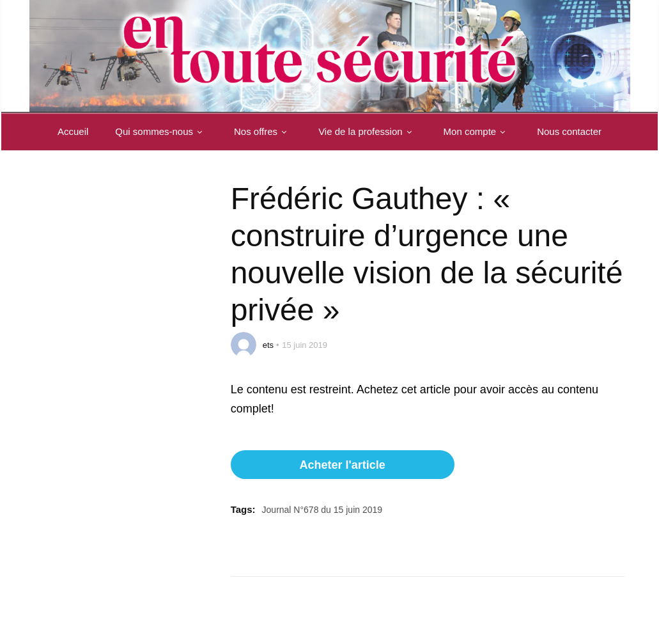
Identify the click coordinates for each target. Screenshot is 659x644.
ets (268, 345)
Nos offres (263, 131)
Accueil (73, 131)
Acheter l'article (342, 465)
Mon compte (477, 131)
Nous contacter (569, 131)
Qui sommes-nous (161, 131)
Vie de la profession (367, 131)
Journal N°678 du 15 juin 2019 (322, 510)
